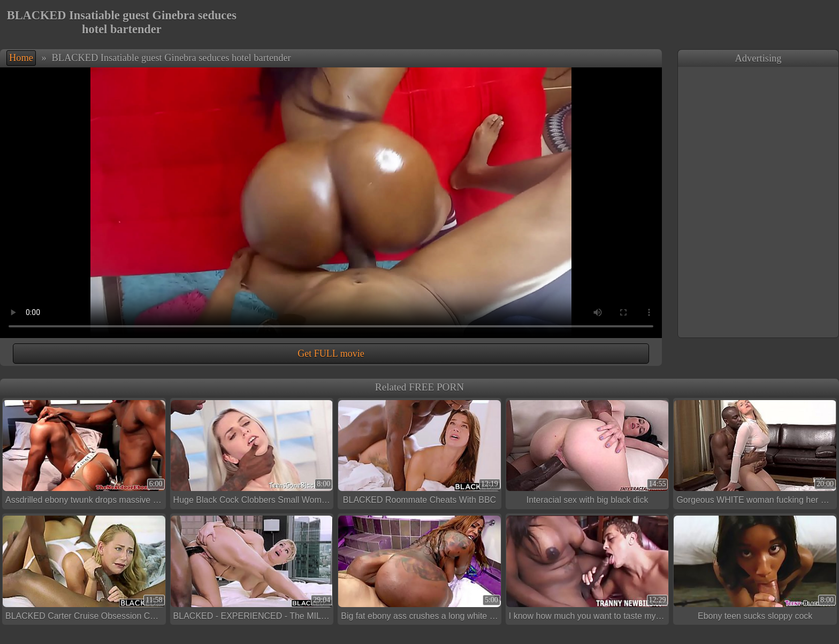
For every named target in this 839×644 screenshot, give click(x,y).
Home (21, 58)
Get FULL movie (331, 354)
